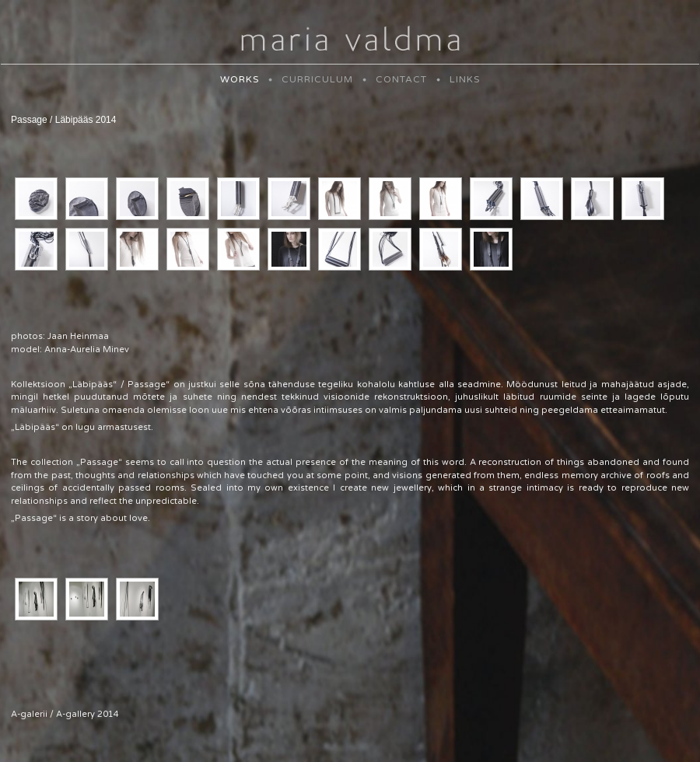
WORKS (240, 79)
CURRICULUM (317, 79)
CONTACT (401, 79)
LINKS (465, 79)
